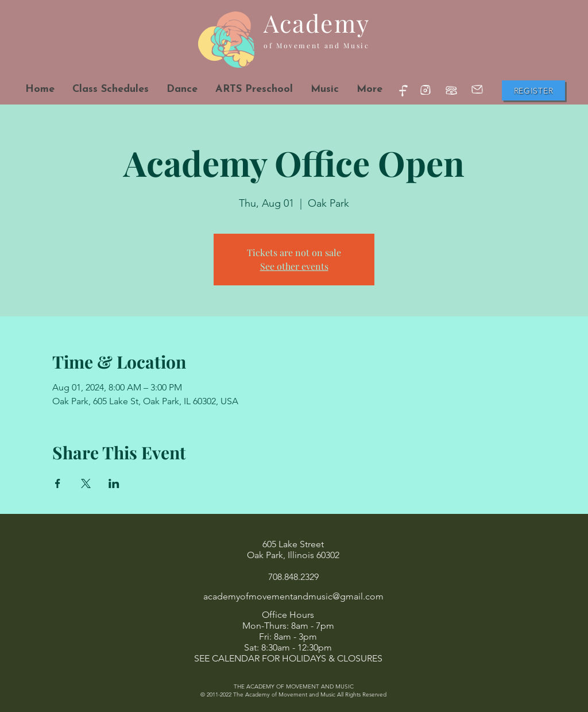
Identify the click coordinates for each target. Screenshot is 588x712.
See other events (294, 266)
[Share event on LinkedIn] (114, 483)
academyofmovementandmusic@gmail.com (293, 596)
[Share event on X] (86, 483)
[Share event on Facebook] (58, 483)
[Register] (533, 90)
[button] (182, 89)
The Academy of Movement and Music (284, 694)
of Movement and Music (316, 45)
